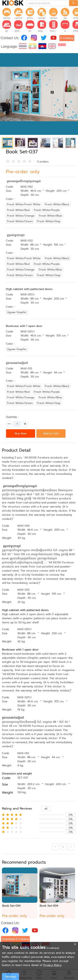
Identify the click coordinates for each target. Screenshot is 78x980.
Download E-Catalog (15, 939)
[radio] (8, 161)
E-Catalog (67, 38)
